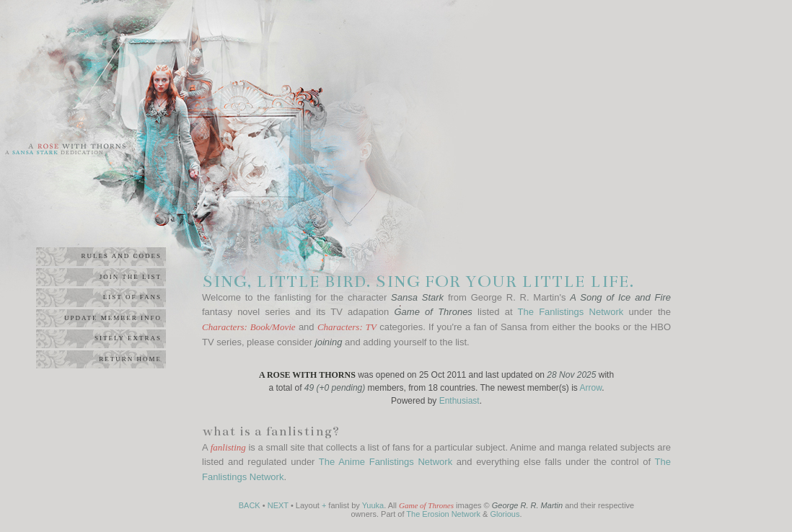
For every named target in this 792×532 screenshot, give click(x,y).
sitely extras (128, 338)
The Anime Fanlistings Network (386, 462)
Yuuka (373, 505)
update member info (113, 318)
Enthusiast (459, 401)
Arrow (590, 388)
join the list (131, 277)
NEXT (278, 505)
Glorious (505, 514)
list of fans (132, 297)
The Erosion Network (443, 514)
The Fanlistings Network (571, 312)
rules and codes (121, 256)
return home (130, 359)
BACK (250, 505)
